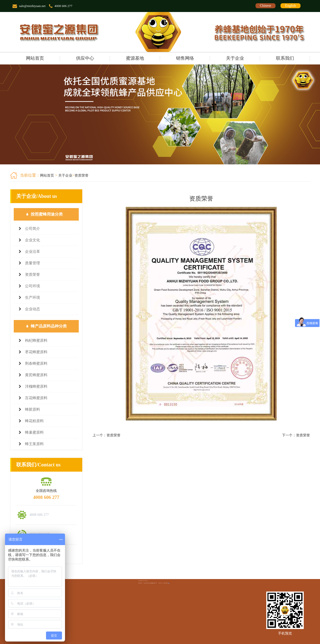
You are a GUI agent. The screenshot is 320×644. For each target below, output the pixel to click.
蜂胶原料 (32, 409)
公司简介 (32, 229)
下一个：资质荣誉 (296, 435)
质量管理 (32, 263)
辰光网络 (163, 582)
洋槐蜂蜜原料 (36, 386)
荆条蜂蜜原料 (36, 363)
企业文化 (32, 240)
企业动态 (32, 309)
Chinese (265, 6)
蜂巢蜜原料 (34, 432)
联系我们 (285, 58)
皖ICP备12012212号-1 (152, 581)
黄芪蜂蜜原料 (36, 375)
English (291, 6)
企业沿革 (32, 252)
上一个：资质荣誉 (106, 435)
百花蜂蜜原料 (36, 398)
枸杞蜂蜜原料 (36, 340)
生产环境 (32, 298)
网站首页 (35, 58)
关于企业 (235, 58)
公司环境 (32, 286)
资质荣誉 (81, 175)
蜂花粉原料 (34, 421)
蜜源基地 (135, 58)
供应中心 (85, 58)
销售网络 (185, 58)
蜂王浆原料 (34, 444)
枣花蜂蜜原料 (36, 352)
